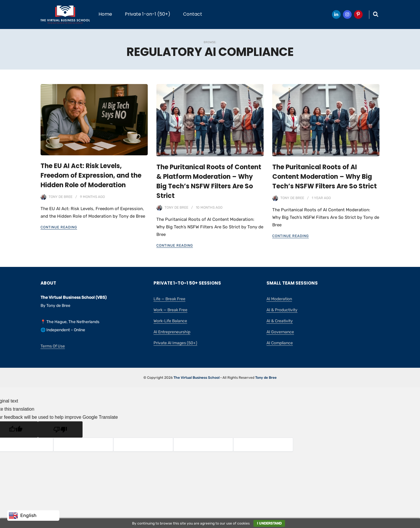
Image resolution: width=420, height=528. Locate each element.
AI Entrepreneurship (172, 332)
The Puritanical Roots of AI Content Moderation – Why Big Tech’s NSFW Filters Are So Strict (325, 177)
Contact (193, 14)
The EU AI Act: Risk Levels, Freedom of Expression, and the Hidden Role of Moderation (91, 175)
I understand (269, 523)
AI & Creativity (280, 321)
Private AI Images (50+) (175, 343)
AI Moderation (279, 299)
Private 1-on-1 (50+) (148, 14)
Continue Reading (59, 227)
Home (105, 14)
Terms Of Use (53, 346)
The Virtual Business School (197, 378)
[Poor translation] (60, 429)
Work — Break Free (170, 310)
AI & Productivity (282, 310)
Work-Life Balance (170, 321)
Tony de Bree (61, 197)
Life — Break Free (169, 299)
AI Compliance (280, 343)
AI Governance (280, 332)
